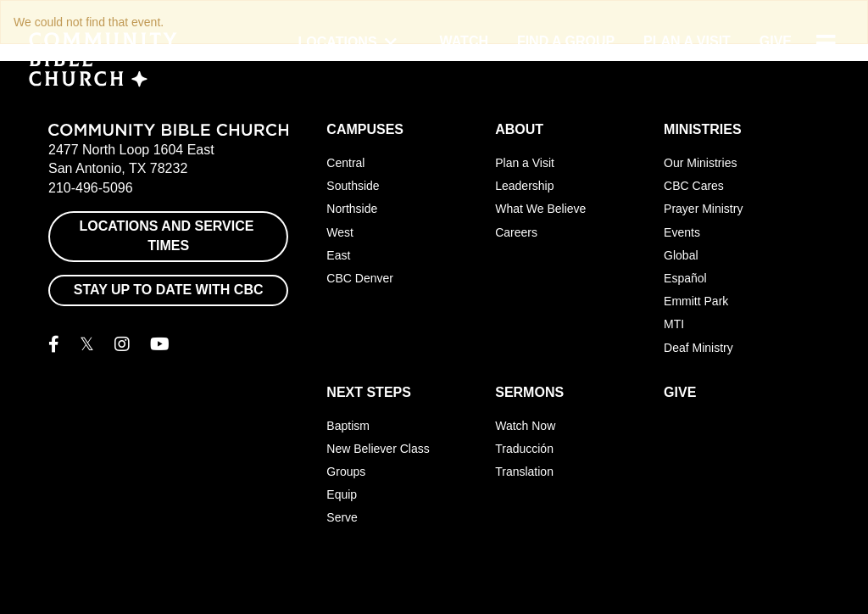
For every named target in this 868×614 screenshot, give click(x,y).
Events (682, 232)
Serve (342, 517)
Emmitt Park (696, 301)
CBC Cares (694, 186)
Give (776, 41)
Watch (464, 41)
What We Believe (540, 209)
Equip (342, 494)
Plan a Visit (687, 41)
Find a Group (566, 41)
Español (685, 278)
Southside (353, 186)
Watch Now (525, 426)
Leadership (524, 186)
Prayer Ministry (703, 209)
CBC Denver (360, 278)
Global (681, 255)
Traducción (524, 449)
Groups (346, 472)
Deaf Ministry (698, 348)
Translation (524, 472)
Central (345, 163)
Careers (516, 232)
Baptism (348, 426)
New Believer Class (378, 449)
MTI (674, 324)
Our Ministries (700, 163)
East (338, 255)
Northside (352, 209)
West (340, 232)
